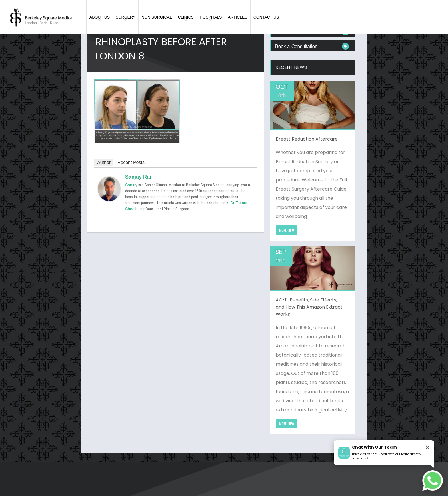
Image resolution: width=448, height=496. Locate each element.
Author (104, 162)
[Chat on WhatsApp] (433, 481)
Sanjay (131, 185)
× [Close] (427, 447)
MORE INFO (287, 230)
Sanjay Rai (138, 177)
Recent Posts (131, 162)
